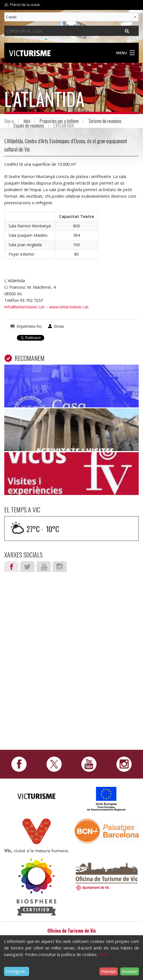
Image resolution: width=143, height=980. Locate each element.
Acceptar (129, 971)
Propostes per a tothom (59, 121)
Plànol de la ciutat (25, 5)
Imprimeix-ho (29, 326)
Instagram (60, 567)
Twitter (27, 567)
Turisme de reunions (105, 121)
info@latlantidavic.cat (24, 307)
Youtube (44, 567)
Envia (59, 326)
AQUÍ (103, 954)
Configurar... (17, 971)
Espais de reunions (29, 126)
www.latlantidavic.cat (69, 307)
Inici (27, 121)
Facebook (11, 567)
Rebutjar (109, 971)
